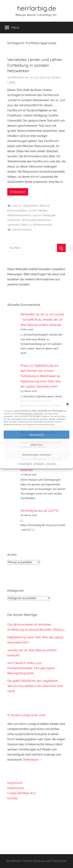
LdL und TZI (50, 511)
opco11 (37, 215)
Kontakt (12, 798)
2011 (15, 206)
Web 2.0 (26, 225)
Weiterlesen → (32, 760)
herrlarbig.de (37, 8)
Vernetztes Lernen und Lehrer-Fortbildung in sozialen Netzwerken (35, 65)
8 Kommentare (22, 230)
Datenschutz (39, 463)
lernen (33, 211)
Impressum (51, 463)
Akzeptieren (37, 435)
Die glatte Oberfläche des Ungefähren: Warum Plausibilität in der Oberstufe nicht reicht (35, 686)
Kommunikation (17, 211)
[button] (68, 404)
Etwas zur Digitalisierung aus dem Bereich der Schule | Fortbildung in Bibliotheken (40, 371)
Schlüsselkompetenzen (37, 220)
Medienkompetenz (19, 215)
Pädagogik (49, 215)
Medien (43, 211)
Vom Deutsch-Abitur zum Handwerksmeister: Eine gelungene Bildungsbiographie (31, 668)
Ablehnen (36, 445)
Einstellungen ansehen (37, 455)
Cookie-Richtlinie (25, 463)
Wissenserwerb (42, 225)
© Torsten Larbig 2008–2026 (26, 715)
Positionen (14, 220)
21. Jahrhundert (29, 206)
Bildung (44, 206)
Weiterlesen (18, 192)
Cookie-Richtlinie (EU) (22, 793)
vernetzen (14, 225)
